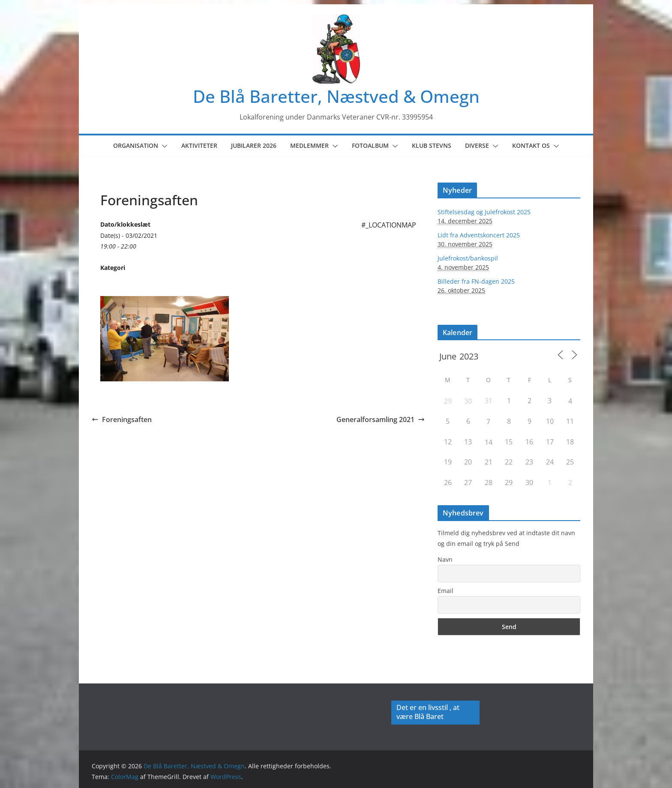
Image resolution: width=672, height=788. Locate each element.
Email (445, 591)
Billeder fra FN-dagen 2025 (476, 281)
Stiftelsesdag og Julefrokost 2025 (484, 212)
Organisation (136, 145)
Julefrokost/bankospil (468, 258)
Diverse (477, 145)
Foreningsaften (122, 419)
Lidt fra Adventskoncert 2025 (479, 235)
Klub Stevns (432, 145)
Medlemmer (309, 145)
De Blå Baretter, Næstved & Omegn (336, 96)
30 (468, 401)
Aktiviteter (199, 145)
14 (489, 442)
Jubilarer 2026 (254, 145)
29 (448, 401)
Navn (445, 559)
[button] (163, 146)
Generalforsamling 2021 (381, 419)
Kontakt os (531, 145)
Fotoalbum (370, 145)
